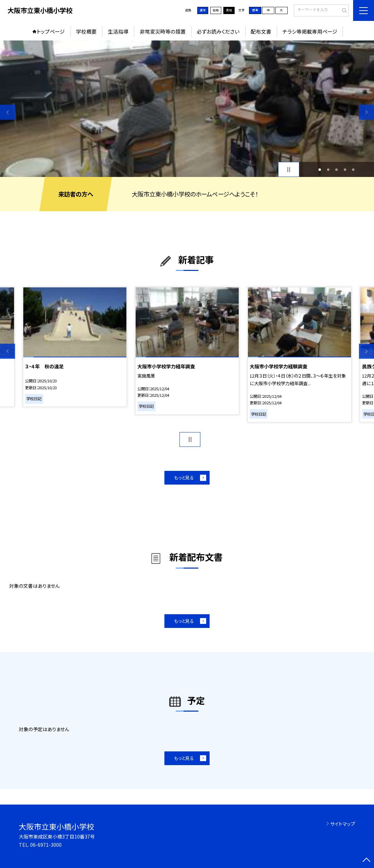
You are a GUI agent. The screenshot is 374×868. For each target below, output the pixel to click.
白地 (216, 10)
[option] (187, 109)
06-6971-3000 (46, 845)
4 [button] (345, 170)
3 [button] (337, 170)
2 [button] (328, 170)
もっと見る (184, 478)
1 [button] (320, 170)
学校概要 (86, 31)
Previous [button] (8, 112)
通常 (203, 10)
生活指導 (118, 31)
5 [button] (353, 170)
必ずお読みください (218, 31)
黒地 (229, 10)
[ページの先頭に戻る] (366, 860)
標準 (255, 10)
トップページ (51, 31)
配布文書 (261, 31)
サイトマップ (343, 824)
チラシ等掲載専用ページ (310, 31)
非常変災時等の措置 (163, 31)
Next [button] (366, 112)
